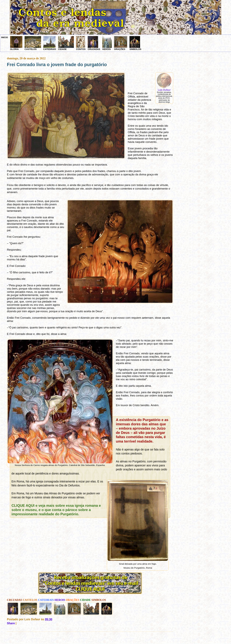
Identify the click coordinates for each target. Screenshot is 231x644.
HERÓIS (107, 43)
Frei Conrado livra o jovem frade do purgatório (57, 65)
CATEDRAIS (50, 43)
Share (11, 623)
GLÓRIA (16, 43)
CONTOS (81, 43)
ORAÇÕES (121, 43)
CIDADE (66, 43)
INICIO (5, 37)
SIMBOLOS (135, 43)
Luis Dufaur (164, 90)
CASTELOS (33, 43)
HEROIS (60, 600)
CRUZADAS (94, 43)
